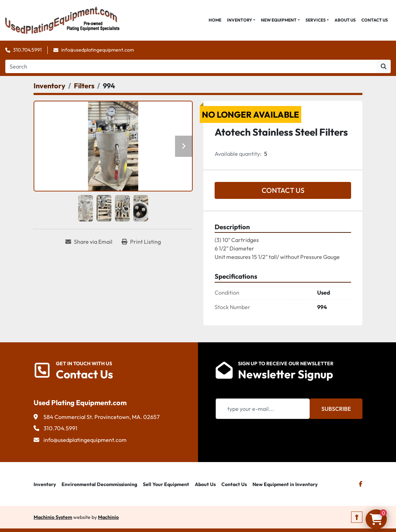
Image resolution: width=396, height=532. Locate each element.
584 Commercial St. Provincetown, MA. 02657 (101, 417)
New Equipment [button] (279, 20)
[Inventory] (49, 86)
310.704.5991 (27, 50)
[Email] (263, 409)
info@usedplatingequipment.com (98, 50)
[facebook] (361, 484)
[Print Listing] (141, 242)
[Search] (191, 66)
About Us (345, 20)
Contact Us (375, 20)
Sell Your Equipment (166, 484)
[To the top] (357, 517)
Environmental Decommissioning (99, 484)
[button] (241, 20)
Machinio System (53, 517)
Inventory (240, 20)
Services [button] (316, 20)
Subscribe (336, 409)
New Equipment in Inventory (285, 484)
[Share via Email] (89, 242)
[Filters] (84, 86)
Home (215, 20)
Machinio (108, 517)
